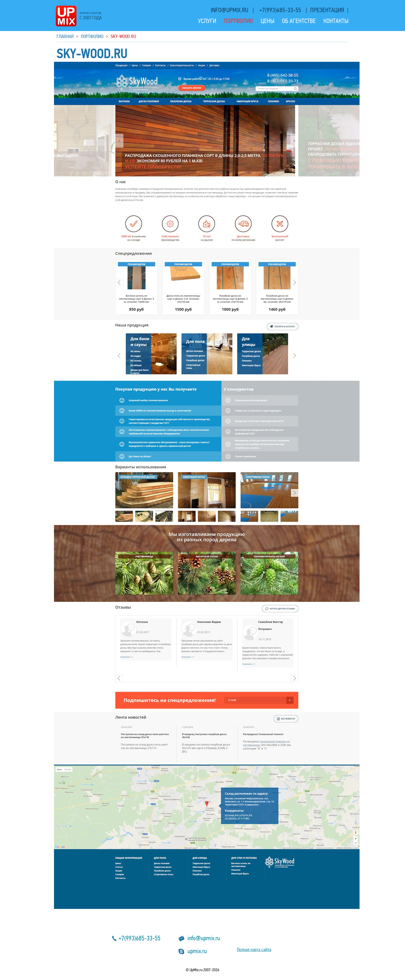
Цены (267, 21)
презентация (327, 10)
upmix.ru (197, 951)
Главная (65, 36)
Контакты (336, 21)
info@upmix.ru (230, 10)
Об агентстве (299, 21)
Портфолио (238, 21)
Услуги (207, 21)
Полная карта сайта (254, 949)
